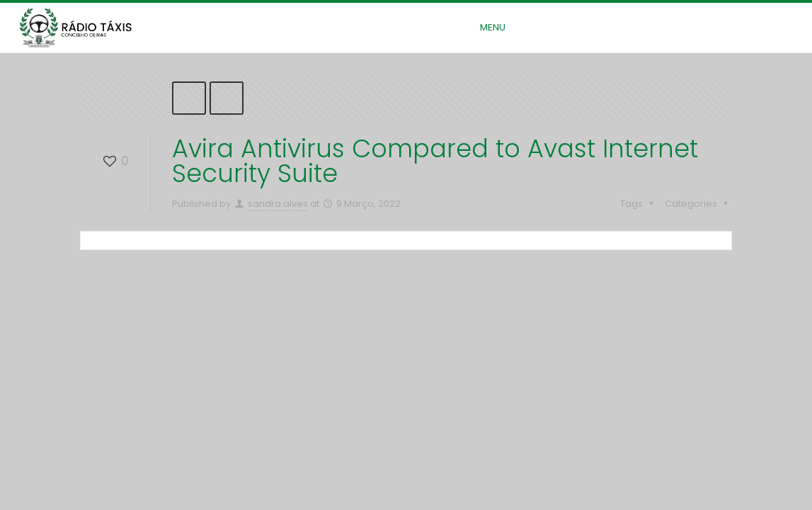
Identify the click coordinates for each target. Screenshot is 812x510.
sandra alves (278, 204)
